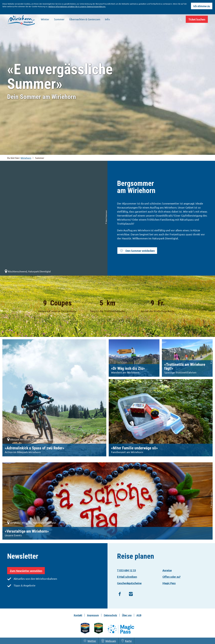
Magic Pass (169, 583)
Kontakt (78, 615)
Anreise (167, 570)
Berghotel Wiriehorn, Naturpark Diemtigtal (31, 523)
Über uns (127, 615)
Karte (126, 641)
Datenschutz (110, 615)
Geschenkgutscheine (129, 583)
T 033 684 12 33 (126, 570)
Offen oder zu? (171, 577)
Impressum (93, 615)
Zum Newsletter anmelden (26, 571)
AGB (139, 615)
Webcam (108, 641)
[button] (197, 19)
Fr (172, 19)
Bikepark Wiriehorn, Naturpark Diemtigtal (30, 439)
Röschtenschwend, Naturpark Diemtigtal (27, 271)
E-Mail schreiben (127, 577)
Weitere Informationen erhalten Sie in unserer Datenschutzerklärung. (77, 6)
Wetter (90, 641)
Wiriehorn (26, 158)
